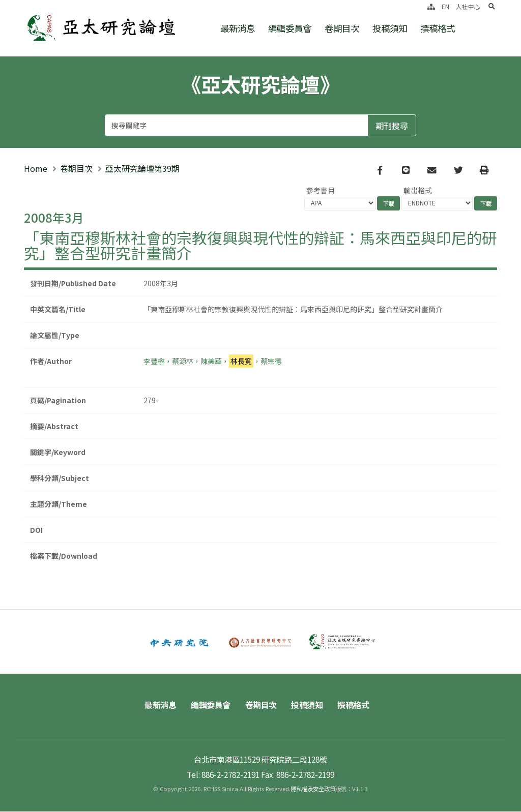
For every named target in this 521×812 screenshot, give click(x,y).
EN (445, 6)
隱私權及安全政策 (313, 789)
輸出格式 (418, 190)
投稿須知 (390, 28)
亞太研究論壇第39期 (142, 168)
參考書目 (321, 190)
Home (36, 168)
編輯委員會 (290, 28)
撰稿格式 (438, 28)
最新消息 (238, 28)
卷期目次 (342, 28)
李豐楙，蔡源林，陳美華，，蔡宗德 (213, 361)
